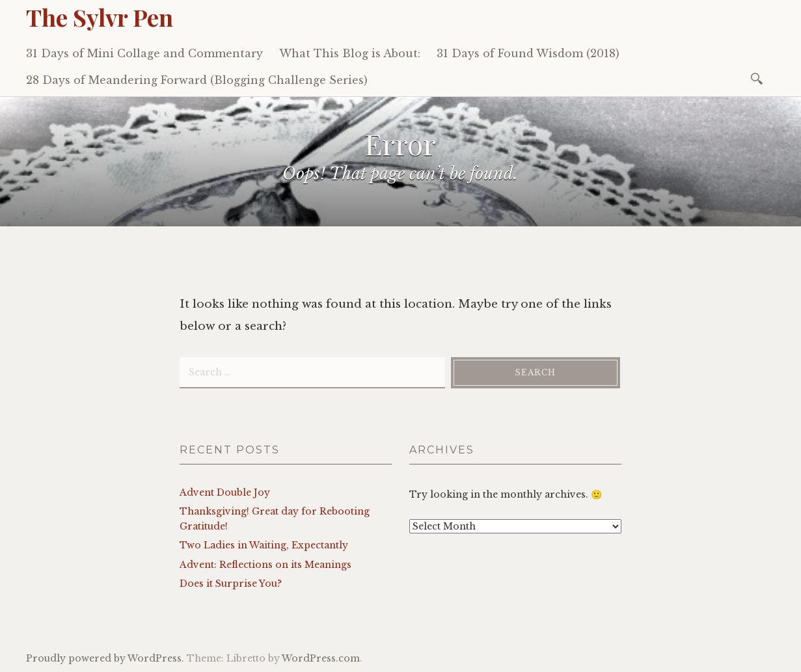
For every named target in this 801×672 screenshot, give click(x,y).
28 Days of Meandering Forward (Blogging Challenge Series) (197, 80)
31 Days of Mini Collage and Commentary (144, 53)
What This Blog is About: (350, 53)
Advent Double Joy (225, 492)
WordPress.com (321, 658)
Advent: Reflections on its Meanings (265, 565)
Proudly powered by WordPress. (105, 658)
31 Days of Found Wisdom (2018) (528, 53)
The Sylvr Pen (100, 17)
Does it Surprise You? (231, 584)
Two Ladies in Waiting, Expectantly (264, 545)
